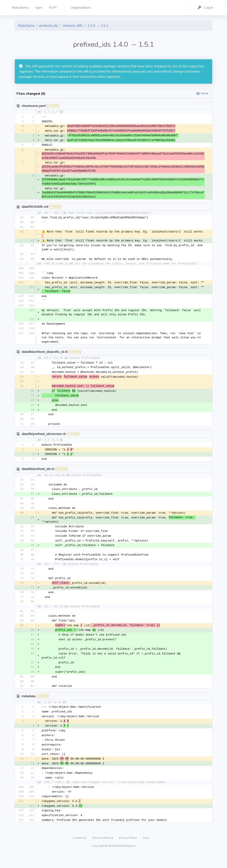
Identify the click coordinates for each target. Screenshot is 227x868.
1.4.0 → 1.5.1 (98, 26)
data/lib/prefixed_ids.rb (38, 474)
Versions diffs (73, 26)
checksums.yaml (34, 106)
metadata (29, 706)
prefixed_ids (49, 26)
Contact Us (80, 852)
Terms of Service (103, 852)
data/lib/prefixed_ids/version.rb (44, 439)
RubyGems (26, 26)
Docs (146, 852)
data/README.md (35, 208)
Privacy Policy (128, 852)
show (205, 93)
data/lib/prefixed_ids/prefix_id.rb (45, 355)
